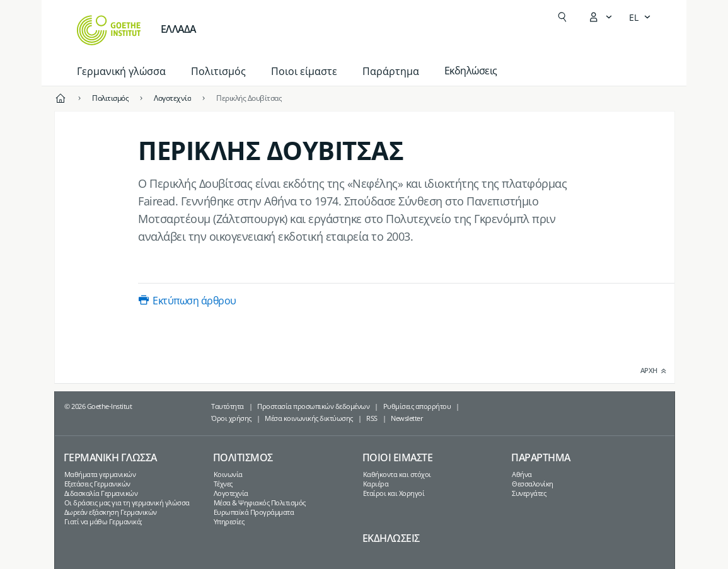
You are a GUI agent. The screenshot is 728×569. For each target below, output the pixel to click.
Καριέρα (376, 484)
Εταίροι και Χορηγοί (394, 493)
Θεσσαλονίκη (533, 484)
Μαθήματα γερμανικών (100, 474)
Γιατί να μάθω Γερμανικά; (103, 521)
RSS (372, 418)
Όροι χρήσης (231, 418)
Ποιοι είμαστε (304, 71)
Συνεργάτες (529, 493)
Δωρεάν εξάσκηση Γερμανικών (111, 512)
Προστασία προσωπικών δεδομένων (313, 406)
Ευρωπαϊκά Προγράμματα (254, 512)
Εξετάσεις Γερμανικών (97, 484)
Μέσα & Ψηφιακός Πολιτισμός (260, 503)
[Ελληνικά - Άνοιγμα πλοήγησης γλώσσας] (640, 17)
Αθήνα (522, 474)
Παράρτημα (391, 71)
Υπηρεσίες (229, 521)
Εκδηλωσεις (391, 538)
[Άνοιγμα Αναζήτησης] (562, 17)
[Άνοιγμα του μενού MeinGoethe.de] (600, 17)
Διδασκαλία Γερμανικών (101, 493)
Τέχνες (223, 484)
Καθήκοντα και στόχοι (397, 474)
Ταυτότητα (228, 406)
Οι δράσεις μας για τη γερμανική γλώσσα (127, 503)
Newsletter (407, 418)
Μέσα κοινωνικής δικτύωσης (309, 418)
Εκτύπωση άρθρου (194, 301)
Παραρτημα (541, 457)
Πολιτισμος (243, 457)
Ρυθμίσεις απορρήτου (417, 406)
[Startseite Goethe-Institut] (109, 30)
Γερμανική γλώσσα (121, 71)
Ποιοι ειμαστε (398, 457)
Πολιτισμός (218, 71)
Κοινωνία (228, 474)
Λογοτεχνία (231, 493)
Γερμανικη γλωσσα (110, 457)
